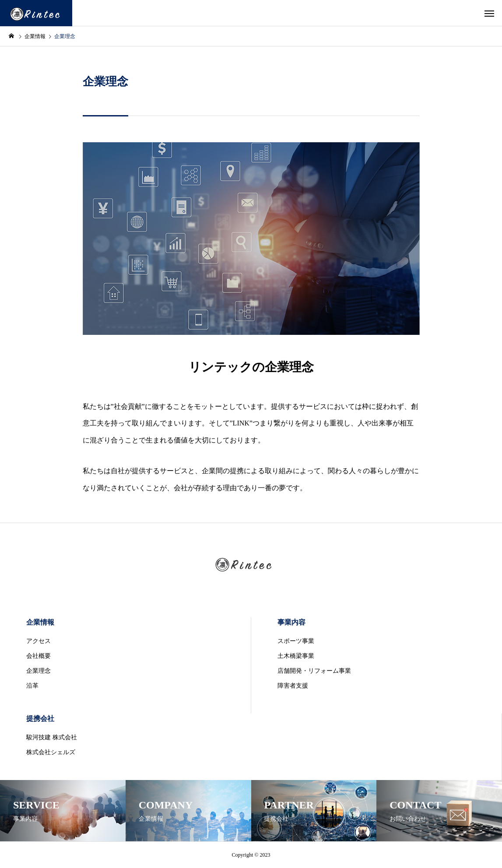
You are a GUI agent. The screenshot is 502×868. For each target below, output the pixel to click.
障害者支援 (293, 686)
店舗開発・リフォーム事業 (314, 671)
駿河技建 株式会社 (52, 737)
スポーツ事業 (296, 641)
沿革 (32, 686)
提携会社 (40, 719)
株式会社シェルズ (51, 752)
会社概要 (39, 656)
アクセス (39, 641)
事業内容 (291, 622)
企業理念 (39, 671)
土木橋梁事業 (296, 656)
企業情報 (40, 622)
